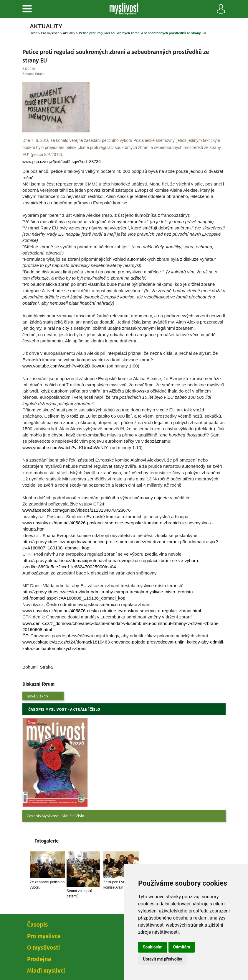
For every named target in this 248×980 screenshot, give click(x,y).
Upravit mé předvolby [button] (162, 959)
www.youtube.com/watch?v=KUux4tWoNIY (65, 448)
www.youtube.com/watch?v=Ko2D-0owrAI (64, 366)
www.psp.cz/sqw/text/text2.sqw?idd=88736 (62, 162)
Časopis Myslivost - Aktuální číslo (56, 816)
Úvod (34, 33)
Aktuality (69, 33)
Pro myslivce (50, 33)
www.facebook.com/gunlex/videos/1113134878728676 (77, 510)
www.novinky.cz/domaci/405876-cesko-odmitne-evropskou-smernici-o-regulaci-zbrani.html (112, 611)
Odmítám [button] (182, 947)
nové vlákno (37, 696)
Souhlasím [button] (153, 947)
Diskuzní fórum (38, 684)
